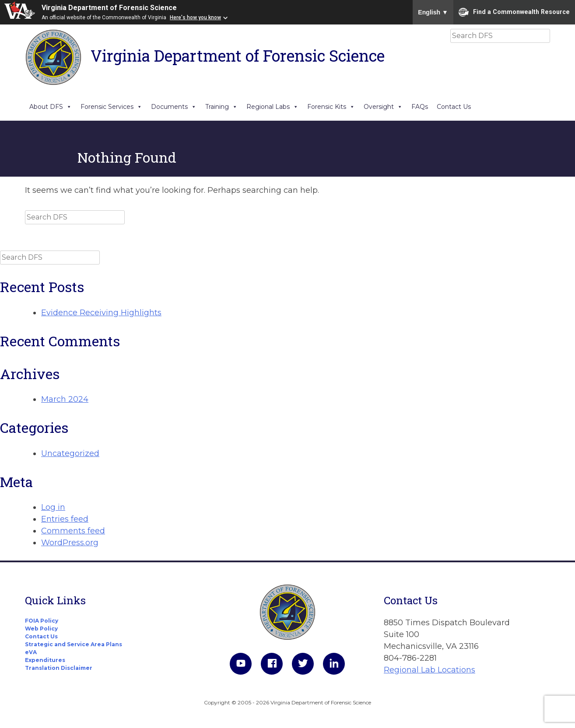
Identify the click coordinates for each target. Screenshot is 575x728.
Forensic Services (111, 107)
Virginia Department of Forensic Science (109, 8)
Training (221, 107)
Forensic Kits (331, 107)
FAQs (420, 107)
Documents (174, 107)
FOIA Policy (42, 621)
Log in (53, 507)
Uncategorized (70, 453)
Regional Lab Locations (429, 670)
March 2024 (65, 399)
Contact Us (454, 107)
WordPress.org (70, 543)
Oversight (383, 107)
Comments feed (73, 531)
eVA (31, 652)
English (433, 12)
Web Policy (41, 629)
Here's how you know (195, 17)
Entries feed (65, 519)
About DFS (51, 107)
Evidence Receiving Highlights (101, 313)
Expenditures (45, 660)
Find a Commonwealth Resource (514, 12)
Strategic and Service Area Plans (74, 644)
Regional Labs (272, 107)
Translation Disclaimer (59, 668)
